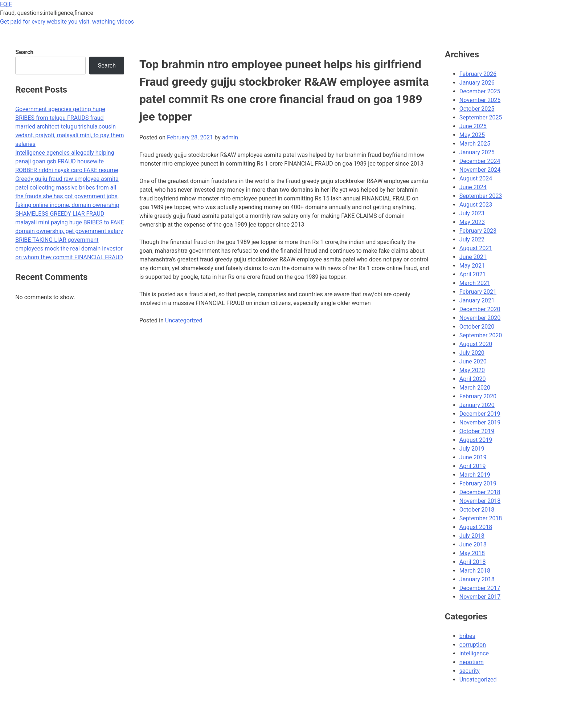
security (470, 671)
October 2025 (477, 109)
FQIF (6, 4)
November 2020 (480, 318)
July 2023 (472, 213)
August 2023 (476, 205)
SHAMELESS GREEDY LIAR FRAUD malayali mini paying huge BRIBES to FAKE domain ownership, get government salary (70, 222)
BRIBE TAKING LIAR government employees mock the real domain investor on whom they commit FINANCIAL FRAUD (69, 249)
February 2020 (478, 396)
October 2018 (477, 510)
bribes (467, 636)
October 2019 (477, 431)
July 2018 (472, 536)
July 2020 (472, 353)
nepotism (472, 662)
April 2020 (473, 379)
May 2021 (472, 266)
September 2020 (481, 335)
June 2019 (473, 457)
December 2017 (480, 588)
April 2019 (473, 466)
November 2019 (480, 422)
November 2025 (480, 100)
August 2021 (476, 248)
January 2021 (477, 300)
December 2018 (480, 492)
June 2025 (473, 126)
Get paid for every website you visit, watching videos (67, 22)
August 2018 (476, 527)
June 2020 (473, 361)
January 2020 (477, 405)
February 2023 (478, 231)
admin (230, 137)
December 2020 (480, 309)
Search (24, 52)
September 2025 (481, 117)
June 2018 (473, 544)
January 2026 (477, 83)
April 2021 (473, 274)
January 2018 (477, 579)
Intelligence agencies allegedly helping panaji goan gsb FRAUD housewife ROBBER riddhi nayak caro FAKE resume (67, 161)
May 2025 (472, 135)
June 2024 (473, 187)
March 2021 (475, 283)
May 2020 (472, 370)
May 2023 (472, 222)
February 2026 (478, 74)
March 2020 (475, 388)
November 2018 (480, 501)
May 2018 (472, 553)
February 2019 (478, 483)
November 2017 (480, 597)
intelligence (474, 653)
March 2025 (475, 144)
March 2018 (475, 571)
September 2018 (481, 518)
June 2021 (473, 257)
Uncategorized (184, 320)
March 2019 (475, 475)
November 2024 (480, 170)
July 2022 (472, 239)
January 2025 (477, 152)
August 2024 (476, 178)
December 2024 (480, 161)
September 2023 (481, 196)
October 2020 (477, 327)
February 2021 (478, 292)
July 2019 (472, 449)
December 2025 (480, 91)
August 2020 (476, 344)
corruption (473, 645)
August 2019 (476, 440)
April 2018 (473, 562)
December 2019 (480, 414)
